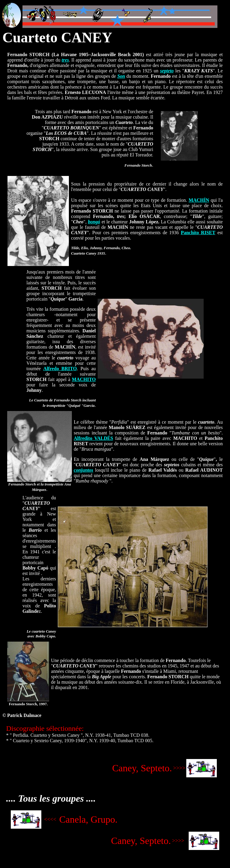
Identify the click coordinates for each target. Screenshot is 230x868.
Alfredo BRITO (60, 369)
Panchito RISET (198, 233)
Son (121, 76)
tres (65, 60)
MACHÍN (199, 200)
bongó (94, 222)
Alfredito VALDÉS (93, 438)
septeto (167, 71)
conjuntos (83, 470)
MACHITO (84, 379)
